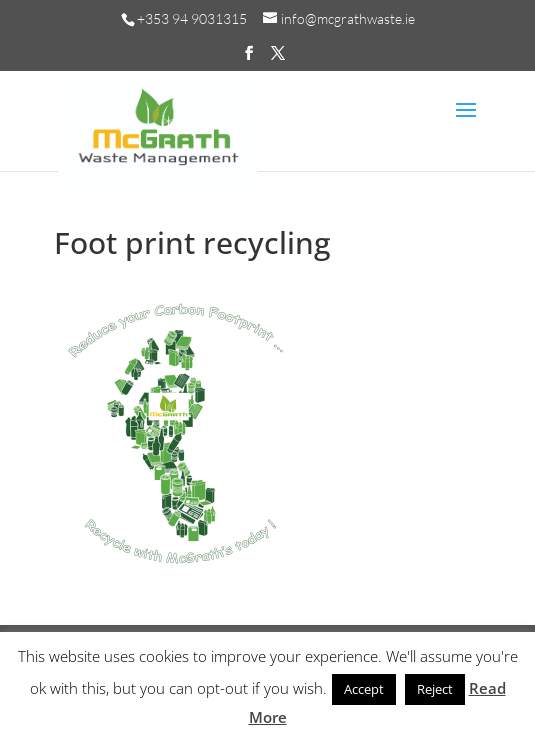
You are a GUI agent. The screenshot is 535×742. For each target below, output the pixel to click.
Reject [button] (435, 689)
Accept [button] (364, 689)
